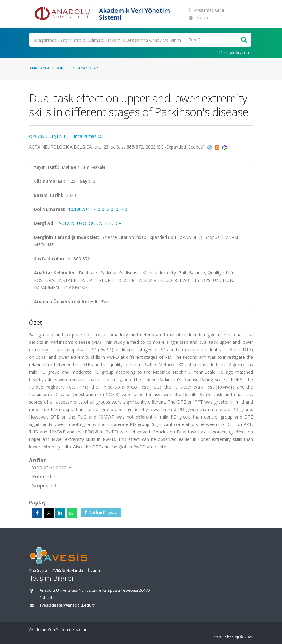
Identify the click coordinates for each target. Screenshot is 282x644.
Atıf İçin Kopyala (101, 512)
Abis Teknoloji (226, 637)
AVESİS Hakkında (68, 570)
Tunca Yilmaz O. (86, 136)
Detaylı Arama (234, 52)
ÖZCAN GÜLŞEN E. (48, 136)
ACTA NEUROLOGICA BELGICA (90, 223)
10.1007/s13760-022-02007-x (98, 209)
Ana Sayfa (40, 68)
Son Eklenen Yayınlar (77, 68)
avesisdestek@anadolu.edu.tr (67, 605)
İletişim (95, 570)
